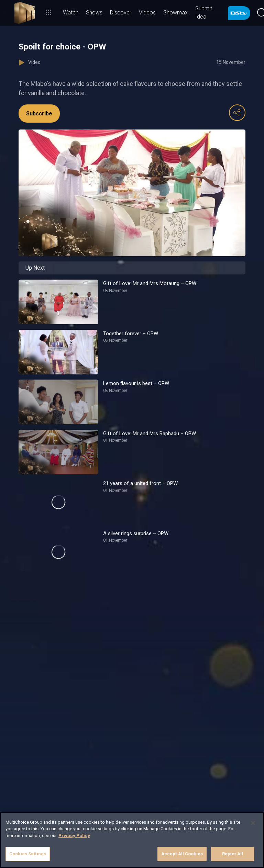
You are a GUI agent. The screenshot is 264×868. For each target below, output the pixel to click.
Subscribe (39, 114)
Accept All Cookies (182, 854)
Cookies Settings (28, 854)
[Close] (253, 823)
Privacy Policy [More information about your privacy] (74, 836)
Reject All (233, 854)
